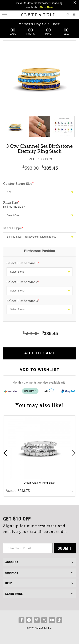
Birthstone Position (40, 251)
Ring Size (39, 205)
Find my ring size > (14, 207)
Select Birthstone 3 (23, 301)
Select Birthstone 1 (23, 263)
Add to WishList (40, 370)
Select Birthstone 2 (23, 282)
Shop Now (46, 7)
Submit (65, 548)
